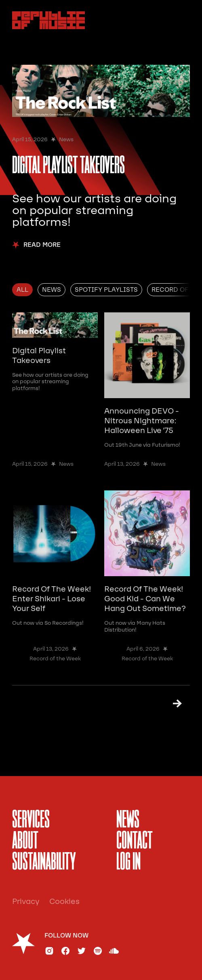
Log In (128, 863)
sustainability (44, 863)
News (128, 821)
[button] (181, 20)
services (31, 821)
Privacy (26, 902)
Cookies (64, 902)
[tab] (22, 290)
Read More (42, 245)
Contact (135, 842)
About (25, 842)
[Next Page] (174, 703)
